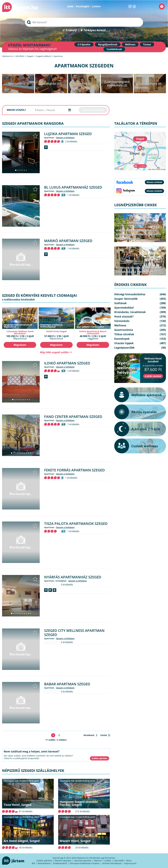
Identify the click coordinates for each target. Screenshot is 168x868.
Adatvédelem (44, 863)
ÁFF (33, 863)
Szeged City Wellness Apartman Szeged (74, 633)
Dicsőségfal (83, 6)
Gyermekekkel (124, 308)
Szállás (108, 861)
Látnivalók (119, 861)
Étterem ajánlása (63, 861)
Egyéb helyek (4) (150, 83)
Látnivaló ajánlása (83, 861)
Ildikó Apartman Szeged (67, 363)
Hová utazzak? (124, 316)
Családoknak (114, 49)
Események (122, 339)
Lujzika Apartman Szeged (68, 134)
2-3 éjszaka (84, 44)
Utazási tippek (124, 343)
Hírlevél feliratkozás (112, 863)
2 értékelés (71, 141)
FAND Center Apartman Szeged (73, 417)
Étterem (98, 861)
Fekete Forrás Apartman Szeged (74, 470)
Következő (89, 735)
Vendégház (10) (51, 83)
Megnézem (20, 345)
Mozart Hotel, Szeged (75, 841)
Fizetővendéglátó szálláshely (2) (117, 83)
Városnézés (122, 321)
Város (129, 861)
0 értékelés (67, 585)
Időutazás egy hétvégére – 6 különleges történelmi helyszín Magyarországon (138, 234)
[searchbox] (84, 22)
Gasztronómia (124, 330)
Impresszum (130, 863)
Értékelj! (71, 30)
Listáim (96, 6)
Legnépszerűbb (123, 226)
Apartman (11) (18, 83)
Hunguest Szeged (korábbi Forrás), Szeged (79, 803)
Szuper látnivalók (123, 224)
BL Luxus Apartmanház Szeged (73, 187)
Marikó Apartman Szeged (68, 241)
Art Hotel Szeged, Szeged (22, 841)
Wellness (130, 44)
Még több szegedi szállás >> (56, 352)
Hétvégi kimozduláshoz (147, 222)
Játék (70, 6)
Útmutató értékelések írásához (85, 863)
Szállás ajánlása (44, 861)
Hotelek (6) (84, 83)
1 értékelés (73, 195)
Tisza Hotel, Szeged (17, 805)
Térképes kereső (95, 30)
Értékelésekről (60, 863)
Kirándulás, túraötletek (143, 224)
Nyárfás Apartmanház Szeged (73, 577)
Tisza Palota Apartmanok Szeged (76, 523)
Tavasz (147, 44)
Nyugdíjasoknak (108, 44)
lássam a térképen (65, 138)
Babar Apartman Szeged (67, 684)
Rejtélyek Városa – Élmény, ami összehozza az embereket (138, 270)
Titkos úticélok (124, 334)
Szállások (120, 303)
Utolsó (104, 735)
